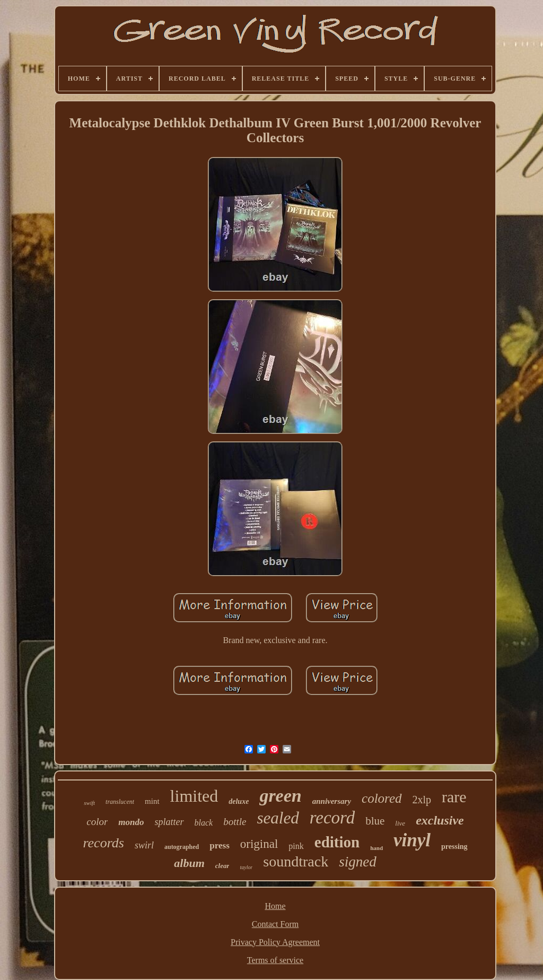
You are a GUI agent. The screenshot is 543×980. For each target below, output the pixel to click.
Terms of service (275, 960)
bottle (235, 822)
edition (337, 842)
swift (89, 803)
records (103, 843)
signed (358, 862)
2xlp (422, 800)
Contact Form (275, 924)
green (280, 796)
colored (382, 798)
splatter (169, 822)
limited (194, 796)
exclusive (440, 820)
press (219, 845)
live (400, 823)
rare (454, 797)
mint (152, 801)
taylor (246, 867)
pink (296, 846)
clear (222, 866)
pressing (454, 847)
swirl (144, 845)
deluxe (239, 801)
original (259, 844)
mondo (131, 822)
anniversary (332, 801)
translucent (120, 802)
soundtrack (296, 861)
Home (275, 906)
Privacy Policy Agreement (275, 942)
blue (375, 821)
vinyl (412, 840)
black (204, 823)
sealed (278, 818)
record (332, 818)
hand (376, 848)
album (189, 863)
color (97, 822)
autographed (182, 847)
